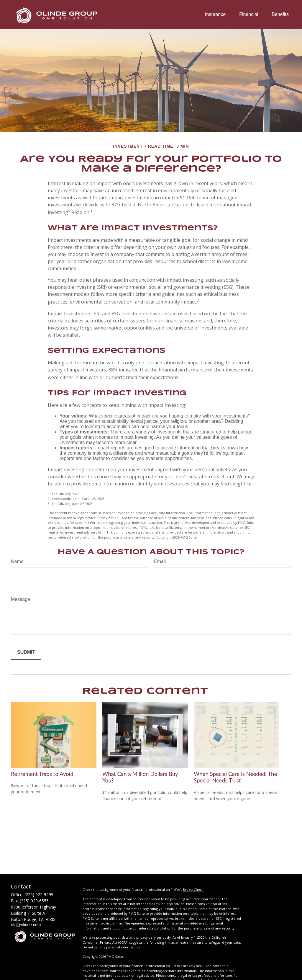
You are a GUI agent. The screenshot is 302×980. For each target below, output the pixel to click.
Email (160, 561)
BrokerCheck (193, 889)
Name (17, 561)
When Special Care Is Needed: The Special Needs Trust (235, 777)
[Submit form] (26, 652)
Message (20, 599)
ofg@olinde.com (26, 925)
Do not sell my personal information (111, 947)
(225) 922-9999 (39, 895)
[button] (215, 14)
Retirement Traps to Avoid (42, 774)
